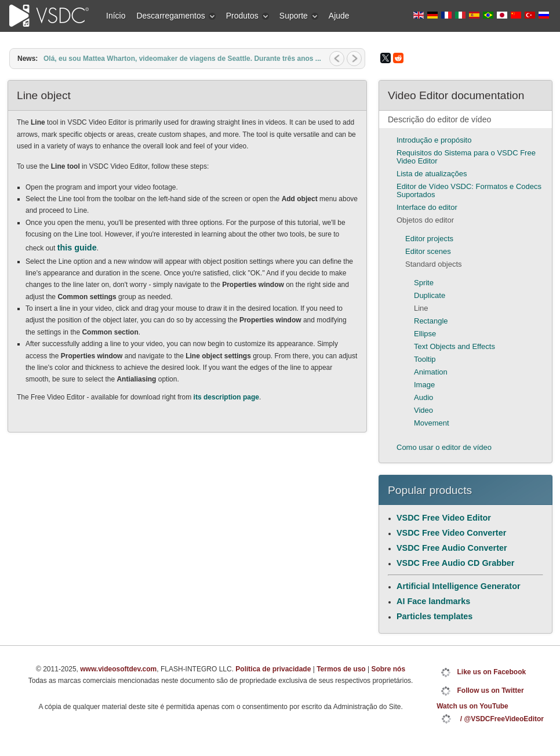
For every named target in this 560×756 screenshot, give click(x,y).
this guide (77, 248)
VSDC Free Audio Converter (452, 548)
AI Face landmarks (433, 601)
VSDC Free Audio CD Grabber (455, 563)
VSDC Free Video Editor (444, 518)
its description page (226, 397)
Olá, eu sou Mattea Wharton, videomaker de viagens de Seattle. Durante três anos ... (182, 59)
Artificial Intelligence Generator (459, 586)
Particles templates (434, 616)
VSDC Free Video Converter (451, 533)
